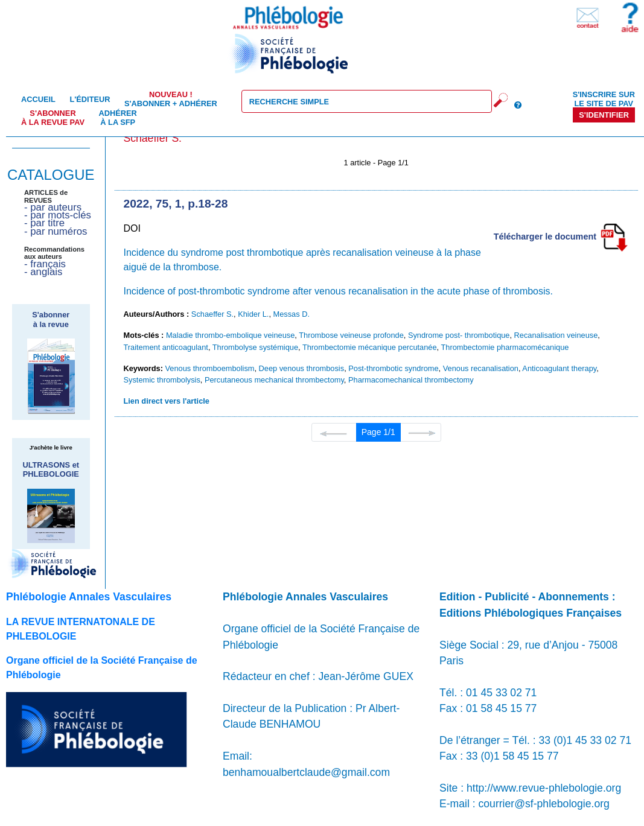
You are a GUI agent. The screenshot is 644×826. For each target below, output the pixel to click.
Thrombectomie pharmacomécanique (505, 347)
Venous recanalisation (481, 368)
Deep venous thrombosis (302, 368)
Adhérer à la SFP (118, 118)
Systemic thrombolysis (162, 380)
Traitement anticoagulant (166, 347)
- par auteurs (53, 207)
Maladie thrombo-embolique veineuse (230, 335)
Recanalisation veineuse (556, 335)
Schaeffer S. (212, 314)
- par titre (44, 223)
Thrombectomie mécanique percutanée (370, 347)
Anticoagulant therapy (559, 368)
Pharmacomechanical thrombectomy (411, 380)
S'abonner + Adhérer (171, 99)
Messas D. (292, 314)
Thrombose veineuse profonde (351, 335)
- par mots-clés (58, 215)
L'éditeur (90, 99)
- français (45, 264)
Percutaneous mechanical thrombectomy (274, 380)
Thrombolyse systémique (255, 347)
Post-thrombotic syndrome (393, 368)
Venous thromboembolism (209, 368)
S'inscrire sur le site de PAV (604, 99)
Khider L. (253, 314)
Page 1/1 (378, 432)
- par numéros (56, 231)
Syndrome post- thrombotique (459, 335)
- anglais (43, 272)
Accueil (38, 99)
